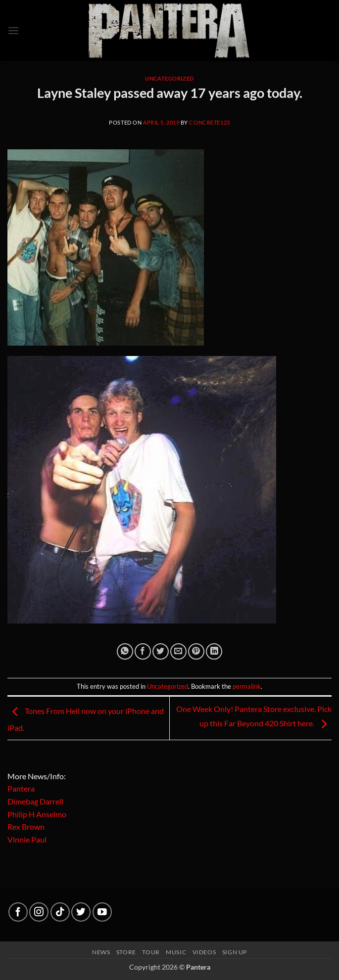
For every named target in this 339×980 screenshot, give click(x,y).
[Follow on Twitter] (81, 912)
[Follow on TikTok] (60, 912)
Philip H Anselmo (37, 814)
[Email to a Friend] (178, 651)
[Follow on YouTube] (102, 912)
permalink (247, 686)
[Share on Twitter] (161, 651)
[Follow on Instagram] (39, 912)
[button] (13, 30)
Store (126, 952)
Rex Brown (26, 826)
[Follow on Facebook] (18, 912)
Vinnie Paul (27, 839)
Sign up (235, 952)
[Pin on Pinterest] (196, 651)
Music (176, 952)
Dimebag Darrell (35, 801)
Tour (151, 952)
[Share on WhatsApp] (125, 651)
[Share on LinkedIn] (214, 651)
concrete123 (209, 122)
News (101, 952)
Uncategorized (169, 78)
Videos (204, 952)
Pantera (21, 788)
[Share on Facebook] (143, 651)
